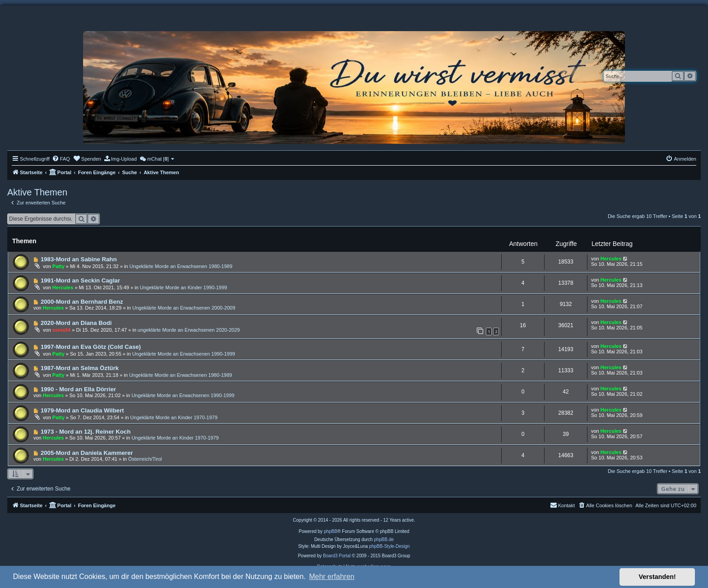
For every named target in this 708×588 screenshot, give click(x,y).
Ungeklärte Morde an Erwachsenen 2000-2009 (184, 308)
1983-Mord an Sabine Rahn (79, 259)
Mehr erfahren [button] (332, 576)
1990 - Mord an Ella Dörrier (78, 389)
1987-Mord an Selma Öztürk (80, 368)
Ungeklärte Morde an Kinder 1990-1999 (184, 287)
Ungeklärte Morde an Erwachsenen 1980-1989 (181, 266)
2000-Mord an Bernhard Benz (82, 302)
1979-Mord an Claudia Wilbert (82, 410)
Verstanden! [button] (657, 577)
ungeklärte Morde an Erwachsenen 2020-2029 (189, 330)
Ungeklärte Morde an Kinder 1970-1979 (174, 417)
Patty (58, 266)
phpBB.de (384, 539)
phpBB (331, 531)
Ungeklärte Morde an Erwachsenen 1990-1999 (184, 354)
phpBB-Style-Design (389, 546)
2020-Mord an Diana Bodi (76, 323)
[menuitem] (61, 159)
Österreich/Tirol (145, 459)
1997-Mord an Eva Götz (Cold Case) (91, 347)
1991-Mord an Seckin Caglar (80, 280)
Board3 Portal (337, 556)
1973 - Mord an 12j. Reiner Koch (86, 432)
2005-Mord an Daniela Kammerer (87, 453)
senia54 (61, 330)
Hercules (611, 259)
